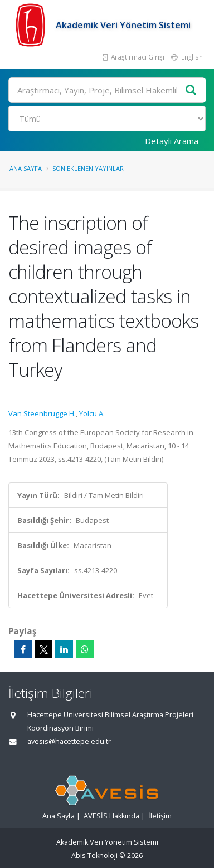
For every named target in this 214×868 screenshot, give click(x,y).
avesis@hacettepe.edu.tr (69, 741)
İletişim (160, 816)
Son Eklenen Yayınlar (88, 168)
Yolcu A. (92, 413)
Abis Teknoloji (94, 855)
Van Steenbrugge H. (42, 413)
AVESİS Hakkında (111, 816)
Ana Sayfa (26, 168)
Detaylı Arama (172, 141)
